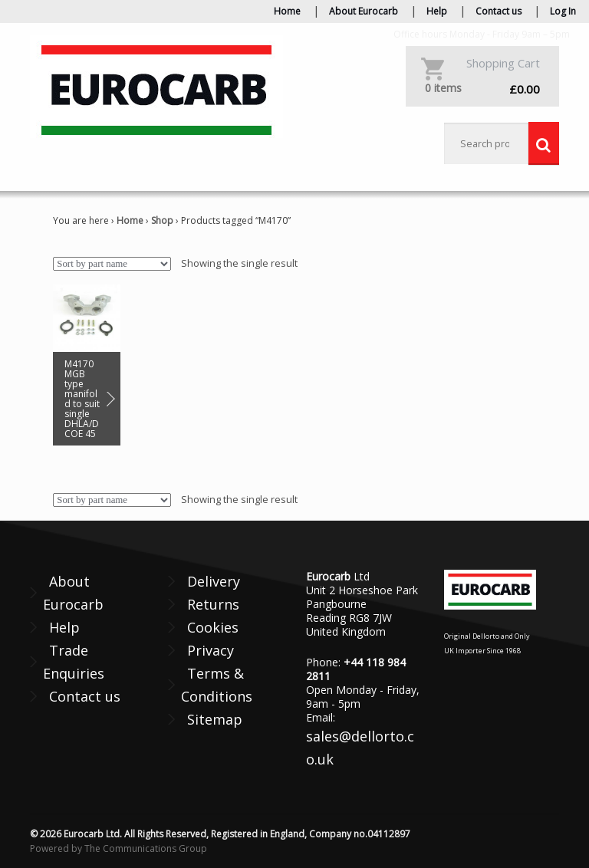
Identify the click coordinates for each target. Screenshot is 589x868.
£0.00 (482, 89)
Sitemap (215, 719)
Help (437, 11)
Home (287, 11)
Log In (563, 11)
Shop (162, 220)
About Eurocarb (364, 11)
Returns (213, 604)
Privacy (211, 650)
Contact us (499, 11)
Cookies (213, 627)
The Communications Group (146, 848)
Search (544, 143)
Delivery (214, 581)
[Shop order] (112, 264)
